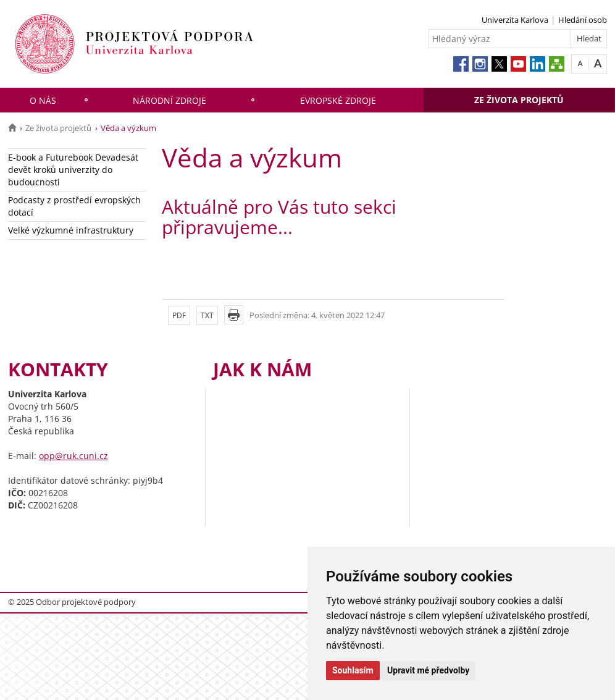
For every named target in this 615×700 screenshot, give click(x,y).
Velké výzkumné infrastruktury (71, 230)
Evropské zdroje (338, 100)
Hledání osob (583, 20)
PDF (179, 315)
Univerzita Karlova (515, 20)
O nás (43, 100)
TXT (207, 315)
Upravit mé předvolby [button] (428, 670)
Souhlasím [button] (353, 670)
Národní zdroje (169, 100)
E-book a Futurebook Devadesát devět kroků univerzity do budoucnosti (73, 170)
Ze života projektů (519, 100)
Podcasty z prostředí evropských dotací (74, 206)
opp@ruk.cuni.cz (73, 456)
